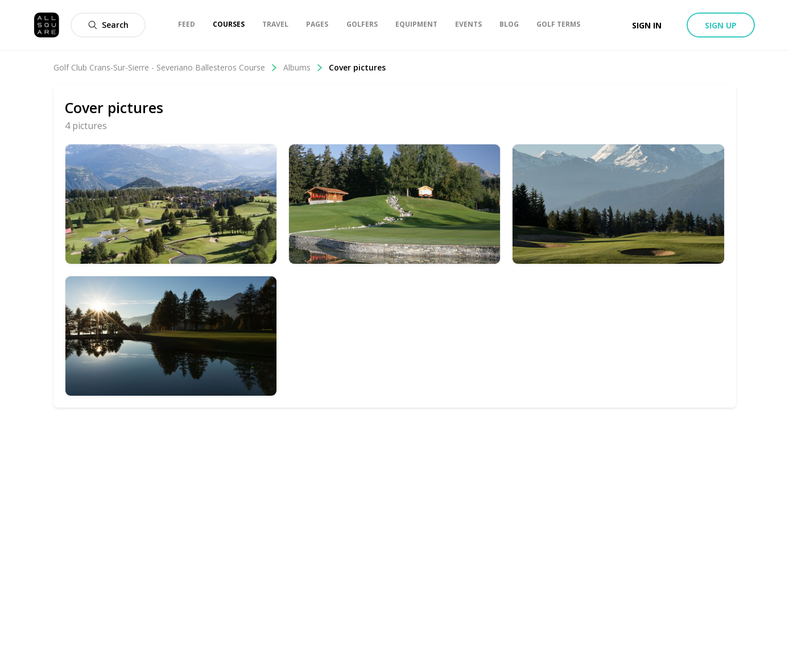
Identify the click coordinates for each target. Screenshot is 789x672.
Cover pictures (357, 67)
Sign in (647, 25)
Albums (303, 67)
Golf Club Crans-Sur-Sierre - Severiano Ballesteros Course (166, 67)
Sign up (721, 25)
